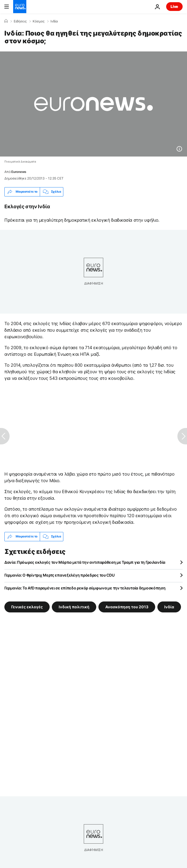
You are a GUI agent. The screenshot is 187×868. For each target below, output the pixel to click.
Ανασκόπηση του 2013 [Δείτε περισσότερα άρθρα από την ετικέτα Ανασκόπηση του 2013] (127, 607)
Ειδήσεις (20, 21)
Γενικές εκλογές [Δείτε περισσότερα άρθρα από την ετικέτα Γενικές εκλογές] (27, 607)
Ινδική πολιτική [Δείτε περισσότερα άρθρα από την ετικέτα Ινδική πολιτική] (74, 607)
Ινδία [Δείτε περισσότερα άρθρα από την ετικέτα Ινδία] (169, 607)
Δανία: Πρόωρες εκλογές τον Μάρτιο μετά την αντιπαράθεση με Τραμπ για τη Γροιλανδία (85, 562)
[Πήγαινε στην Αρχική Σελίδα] (20, 7)
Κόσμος (39, 21)
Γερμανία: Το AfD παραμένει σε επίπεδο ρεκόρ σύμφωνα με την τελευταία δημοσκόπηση (85, 588)
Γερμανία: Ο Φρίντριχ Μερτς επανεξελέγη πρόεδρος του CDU (59, 575)
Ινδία (54, 21)
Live (174, 6)
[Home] (6, 21)
